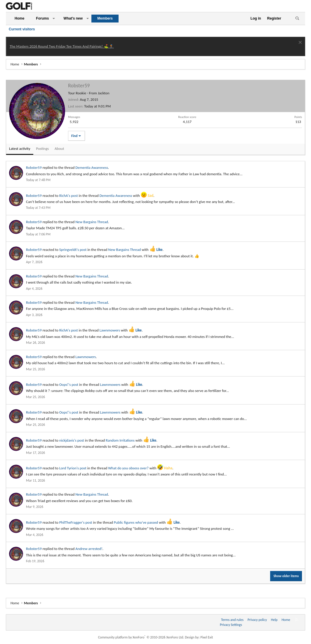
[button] (54, 19)
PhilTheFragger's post (76, 522)
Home (19, 18)
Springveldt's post (73, 250)
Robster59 (34, 167)
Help (274, 620)
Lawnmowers (110, 330)
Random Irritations (120, 440)
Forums (42, 18)
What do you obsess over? (128, 468)
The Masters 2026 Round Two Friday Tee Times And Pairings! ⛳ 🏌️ (62, 46)
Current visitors (22, 29)
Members (105, 18)
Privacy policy (257, 620)
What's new (73, 18)
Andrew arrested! (89, 549)
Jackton (104, 93)
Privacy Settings (231, 625)
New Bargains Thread (92, 222)
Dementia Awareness (92, 167)
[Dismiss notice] (299, 43)
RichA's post (69, 196)
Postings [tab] (43, 149)
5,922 (74, 122)
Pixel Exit (207, 637)
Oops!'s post (69, 385)
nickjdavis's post (72, 440)
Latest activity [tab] (20, 149)
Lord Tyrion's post (73, 468)
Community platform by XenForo (141, 637)
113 (298, 122)
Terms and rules (232, 620)
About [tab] (59, 149)
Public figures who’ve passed (136, 522)
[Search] (297, 19)
